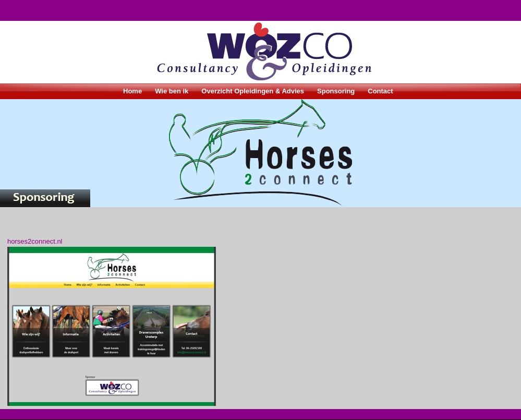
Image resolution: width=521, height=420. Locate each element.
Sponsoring (336, 91)
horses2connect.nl (35, 241)
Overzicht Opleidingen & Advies (253, 91)
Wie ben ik (172, 91)
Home (132, 91)
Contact (380, 91)
